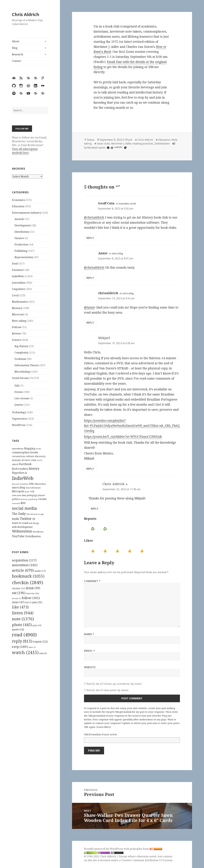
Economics (18, 200)
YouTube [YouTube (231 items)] (18, 536)
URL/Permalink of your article (101, 734)
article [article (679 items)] (23, 570)
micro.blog (117, 253)
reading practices (143, 144)
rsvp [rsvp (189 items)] (20, 647)
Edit (17, 386)
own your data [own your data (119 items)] (19, 495)
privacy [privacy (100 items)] (24, 499)
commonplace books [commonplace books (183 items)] (25, 452)
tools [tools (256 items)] (16, 519)
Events (19, 392)
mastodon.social (127, 204)
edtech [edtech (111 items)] (15, 464)
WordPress (19, 425)
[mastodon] (125, 148)
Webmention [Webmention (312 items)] (22, 531)
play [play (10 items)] (37, 625)
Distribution (22, 232)
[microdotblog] (108, 148)
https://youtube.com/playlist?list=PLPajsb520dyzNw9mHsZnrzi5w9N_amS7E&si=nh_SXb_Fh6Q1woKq (132, 426)
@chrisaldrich (94, 217)
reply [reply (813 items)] (22, 641)
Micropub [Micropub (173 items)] (18, 491)
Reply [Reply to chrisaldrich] (90, 323)
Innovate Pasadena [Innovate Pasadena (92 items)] (20, 484)
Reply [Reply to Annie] (90, 278)
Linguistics (19, 289)
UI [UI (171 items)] (34, 519)
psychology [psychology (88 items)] (33, 499)
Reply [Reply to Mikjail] (90, 469)
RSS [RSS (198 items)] (23, 503)
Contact (17, 61)
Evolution (20, 359)
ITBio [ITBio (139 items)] (32, 484)
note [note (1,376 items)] (23, 619)
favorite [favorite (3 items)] (17, 598)
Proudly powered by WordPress (104, 849)
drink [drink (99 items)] (33, 588)
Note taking (19, 321)
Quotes (19, 405)
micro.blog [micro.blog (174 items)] (19, 487)
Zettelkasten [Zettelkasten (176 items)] (33, 536)
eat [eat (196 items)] (19, 593)
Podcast (17, 327)
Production (21, 244)
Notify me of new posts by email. (108, 690)
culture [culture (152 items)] (30, 456)
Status (91, 140)
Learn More (104, 727)
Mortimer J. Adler (121, 144)
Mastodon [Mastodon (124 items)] (41, 484)
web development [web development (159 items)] (22, 527)
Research (18, 54)
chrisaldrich (108, 293)
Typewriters (20, 419)
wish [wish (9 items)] (43, 653)
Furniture (18, 270)
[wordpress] (112, 148)
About (16, 41)
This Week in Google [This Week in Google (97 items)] (35, 514)
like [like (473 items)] (20, 607)
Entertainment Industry (27, 213)
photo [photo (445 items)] (22, 625)
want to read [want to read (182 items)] (20, 523)
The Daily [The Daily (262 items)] (19, 514)
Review (16, 333)
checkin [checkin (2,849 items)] (27, 582)
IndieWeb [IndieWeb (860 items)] (23, 478)
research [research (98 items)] (16, 503)
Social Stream (20, 378)
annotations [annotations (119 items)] (18, 449)
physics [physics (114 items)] (41, 495)
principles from (146, 849)
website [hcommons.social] (118, 147)
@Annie (89, 307)
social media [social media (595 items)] (24, 508)
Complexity (21, 353)
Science (17, 340)
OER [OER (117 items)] (32, 491)
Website (90, 667)
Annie (103, 253)
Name (89, 634)
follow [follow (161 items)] (31, 598)
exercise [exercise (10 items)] (32, 593)
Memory (17, 308)
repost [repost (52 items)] (40, 642)
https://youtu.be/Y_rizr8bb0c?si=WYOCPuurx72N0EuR (123, 437)
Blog (15, 48)
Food (15, 264)
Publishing (21, 251)
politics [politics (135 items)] (16, 499)
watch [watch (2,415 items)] (25, 652)
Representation (24, 257)
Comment (92, 581)
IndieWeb (18, 276)
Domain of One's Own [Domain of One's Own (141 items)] (24, 460)
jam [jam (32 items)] (37, 602)
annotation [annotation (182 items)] (25, 565)
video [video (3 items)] (32, 647)
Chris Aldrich (26, 14)
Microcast (18, 314)
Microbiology (23, 372)
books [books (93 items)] (38, 449)
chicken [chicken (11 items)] (18, 588)
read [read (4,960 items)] (24, 635)
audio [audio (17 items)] (40, 571)
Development (23, 225)
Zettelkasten (162, 144)
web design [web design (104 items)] (34, 523)
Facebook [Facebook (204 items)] (25, 464)
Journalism (19, 283)
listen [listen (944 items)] (23, 613)
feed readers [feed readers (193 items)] (20, 469)
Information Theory (27, 365)
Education (18, 206)
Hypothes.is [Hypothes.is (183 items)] (19, 473)
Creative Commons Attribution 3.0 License (147, 860)
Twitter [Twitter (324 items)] (26, 519)
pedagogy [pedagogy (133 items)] (32, 495)
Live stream (22, 398)
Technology (19, 412)
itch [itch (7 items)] (28, 602)
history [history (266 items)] (34, 468)
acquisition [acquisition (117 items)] (24, 560)
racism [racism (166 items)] (42, 499)
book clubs (104, 144)
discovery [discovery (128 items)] (40, 456)
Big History (21, 346)
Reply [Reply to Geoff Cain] (90, 238)
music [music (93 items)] (27, 492)
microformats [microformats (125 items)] (33, 488)
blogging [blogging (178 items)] (30, 448)
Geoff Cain (106, 203)
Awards (19, 219)
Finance (19, 238)
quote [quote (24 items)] (18, 629)
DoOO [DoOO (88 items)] (40, 460)
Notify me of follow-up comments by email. (114, 684)
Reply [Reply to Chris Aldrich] (95, 509)
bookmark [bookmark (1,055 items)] (28, 576)
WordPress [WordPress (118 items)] (38, 532)
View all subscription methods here (25, 151)
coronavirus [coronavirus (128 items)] (19, 456)
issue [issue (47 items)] (18, 602)
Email (89, 651)
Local (15, 295)
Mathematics (20, 302)
